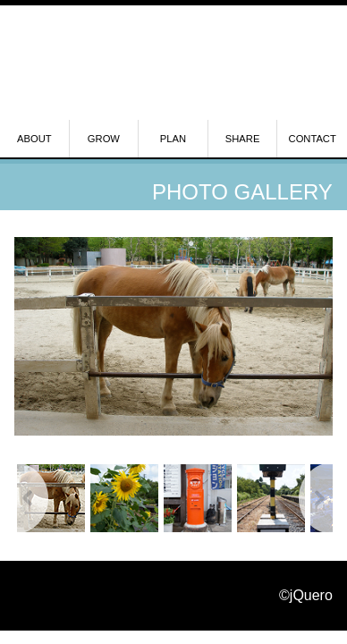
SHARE (243, 139)
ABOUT (34, 139)
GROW (104, 139)
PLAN (173, 139)
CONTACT (313, 139)
